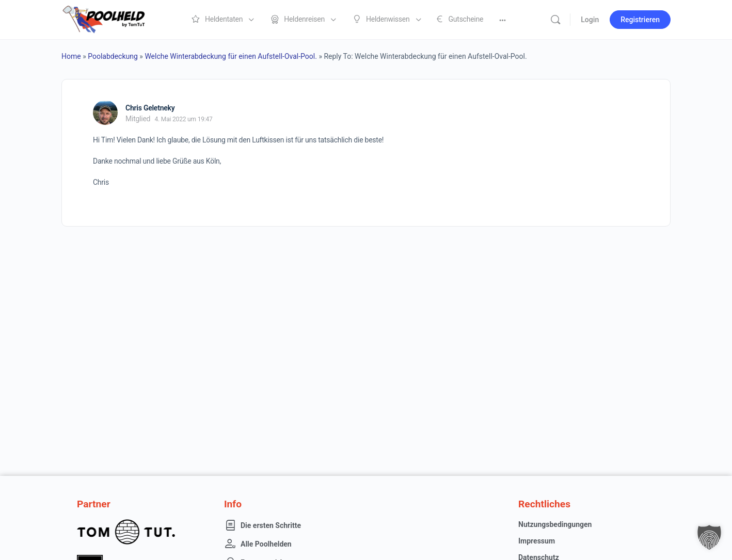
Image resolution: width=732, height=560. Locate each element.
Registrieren (640, 20)
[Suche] (555, 20)
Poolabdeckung (113, 56)
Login (590, 20)
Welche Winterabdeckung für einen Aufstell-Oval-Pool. (231, 56)
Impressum (537, 541)
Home (71, 56)
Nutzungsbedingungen (555, 524)
